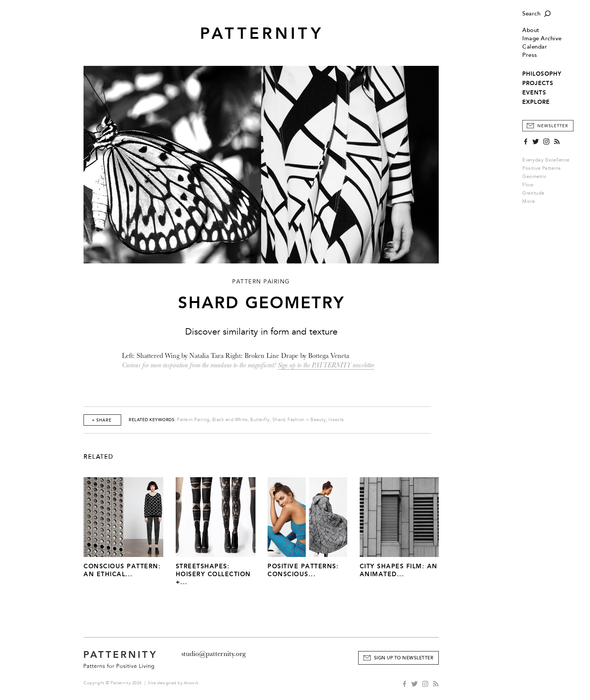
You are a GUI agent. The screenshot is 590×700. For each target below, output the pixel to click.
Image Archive (542, 39)
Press (530, 55)
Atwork (191, 683)
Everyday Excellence (546, 160)
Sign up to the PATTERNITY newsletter (326, 365)
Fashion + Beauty (307, 420)
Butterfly (260, 420)
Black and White (230, 420)
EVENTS (534, 93)
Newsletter (553, 126)
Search (531, 14)
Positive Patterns (542, 168)
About (531, 30)
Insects (336, 420)
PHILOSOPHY (542, 74)
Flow (528, 185)
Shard (279, 420)
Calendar (535, 47)
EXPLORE (536, 102)
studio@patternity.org (214, 654)
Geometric (534, 177)
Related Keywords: (152, 420)
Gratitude (533, 193)
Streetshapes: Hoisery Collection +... (213, 574)
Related (99, 457)
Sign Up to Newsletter (404, 658)
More (531, 201)
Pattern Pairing (193, 420)
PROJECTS (538, 83)
